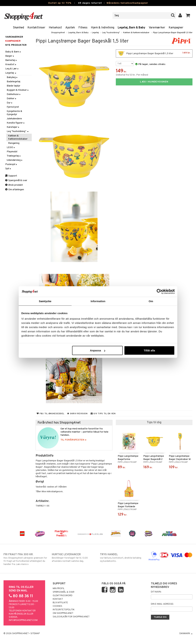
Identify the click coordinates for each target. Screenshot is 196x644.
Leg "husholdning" (111, 33)
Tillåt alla (149, 350)
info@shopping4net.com (23, 620)
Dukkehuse (14, 94)
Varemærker (157, 28)
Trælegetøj (14, 156)
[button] (188, 16)
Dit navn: (156, 592)
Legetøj (95, 33)
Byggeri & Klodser (18, 90)
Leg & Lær (12, 69)
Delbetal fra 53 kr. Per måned (132, 75)
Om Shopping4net (63, 613)
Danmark (186, 634)
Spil (8, 169)
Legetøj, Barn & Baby (131, 28)
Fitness (83, 28)
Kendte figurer (16, 123)
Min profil (59, 589)
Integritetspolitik (64, 610)
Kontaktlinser (36, 28)
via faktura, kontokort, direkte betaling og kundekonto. (122, 558)
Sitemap (35, 634)
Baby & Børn (13, 52)
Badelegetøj (13, 82)
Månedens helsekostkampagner (127, 3)
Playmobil (12, 152)
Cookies (57, 606)
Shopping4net (58, 33)
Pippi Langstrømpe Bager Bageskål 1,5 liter (173, 33)
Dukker (12, 99)
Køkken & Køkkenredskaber (136, 33)
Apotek (70, 28)
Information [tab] (98, 301)
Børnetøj (11, 60)
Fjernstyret (13, 107)
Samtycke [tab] (45, 301)
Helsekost (55, 28)
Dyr (10, 103)
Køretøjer (13, 127)
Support (11, 176)
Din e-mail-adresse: (162, 604)
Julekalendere (14, 119)
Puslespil (11, 164)
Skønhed (18, 28)
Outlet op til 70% (60, 3)
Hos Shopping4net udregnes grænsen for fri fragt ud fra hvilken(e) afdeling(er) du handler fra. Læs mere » (26, 559)
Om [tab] (151, 301)
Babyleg (12, 77)
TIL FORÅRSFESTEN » (73, 440)
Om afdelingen (15, 190)
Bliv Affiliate (60, 603)
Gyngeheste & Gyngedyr (14, 113)
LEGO (11, 147)
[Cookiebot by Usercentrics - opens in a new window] (159, 291)
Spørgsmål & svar (16, 180)
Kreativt (11, 65)
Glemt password (63, 596)
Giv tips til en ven (103, 414)
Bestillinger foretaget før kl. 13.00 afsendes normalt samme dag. (74, 558)
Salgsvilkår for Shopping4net (71, 617)
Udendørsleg (15, 160)
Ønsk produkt (14, 185)
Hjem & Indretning (103, 28)
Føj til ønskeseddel (50, 414)
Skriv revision (77, 414)
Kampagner (176, 28)
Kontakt (58, 599)
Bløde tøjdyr (13, 86)
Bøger (10, 56)
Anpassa (98, 350)
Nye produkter (16, 45)
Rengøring (14, 143)
